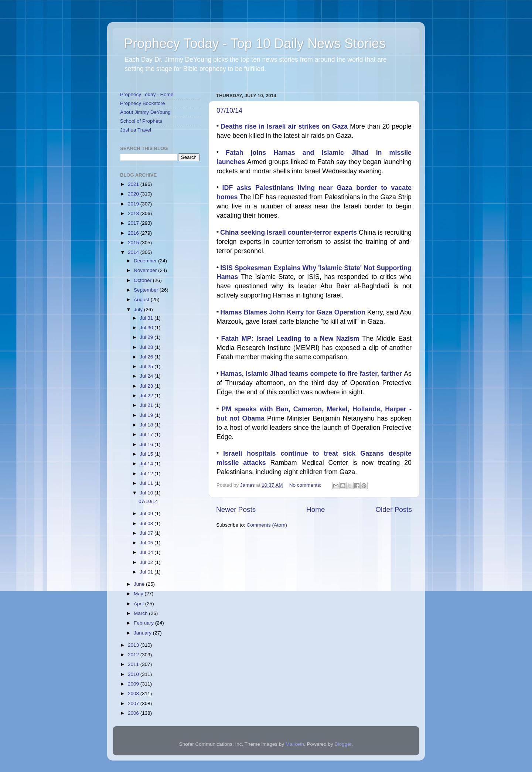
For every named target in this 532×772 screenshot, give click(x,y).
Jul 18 (147, 425)
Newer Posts (236, 509)
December (146, 261)
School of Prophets (141, 121)
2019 (134, 204)
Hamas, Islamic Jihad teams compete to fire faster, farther (312, 374)
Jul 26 (147, 357)
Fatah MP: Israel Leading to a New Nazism (292, 339)
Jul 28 (147, 347)
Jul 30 (147, 328)
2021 (134, 184)
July (139, 310)
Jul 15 (147, 454)
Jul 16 (147, 444)
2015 (134, 243)
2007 (134, 703)
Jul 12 (147, 474)
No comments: (306, 485)
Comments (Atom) (267, 525)
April (139, 604)
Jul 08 (147, 523)
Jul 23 (147, 386)
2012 (134, 655)
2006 (134, 713)
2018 (134, 213)
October (143, 280)
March (141, 613)
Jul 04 (147, 552)
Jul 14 (147, 464)
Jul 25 (147, 366)
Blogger (343, 744)
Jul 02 (147, 562)
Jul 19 (147, 415)
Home (316, 509)
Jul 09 (147, 513)
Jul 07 (147, 533)
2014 (134, 252)
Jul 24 (147, 376)
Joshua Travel (136, 130)
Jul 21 (147, 405)
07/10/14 (229, 110)
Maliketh (295, 744)
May (139, 594)
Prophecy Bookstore (143, 103)
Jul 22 (147, 396)
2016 (134, 233)
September (147, 290)
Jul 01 (147, 572)
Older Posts (394, 509)
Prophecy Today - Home (147, 94)
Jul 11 (147, 483)
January (143, 633)
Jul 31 (147, 318)
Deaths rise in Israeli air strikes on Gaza (285, 126)
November (146, 270)
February (144, 623)
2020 (134, 194)
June (140, 584)
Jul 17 (147, 434)
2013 (134, 645)
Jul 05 (147, 543)
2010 (134, 674)
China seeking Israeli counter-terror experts (289, 232)
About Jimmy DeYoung (145, 112)
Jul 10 (147, 493)
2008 (134, 693)
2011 (134, 664)
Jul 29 (147, 337)
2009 (134, 684)
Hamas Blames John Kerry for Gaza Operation (294, 312)
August (142, 300)
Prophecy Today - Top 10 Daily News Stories (255, 43)
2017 (134, 223)
